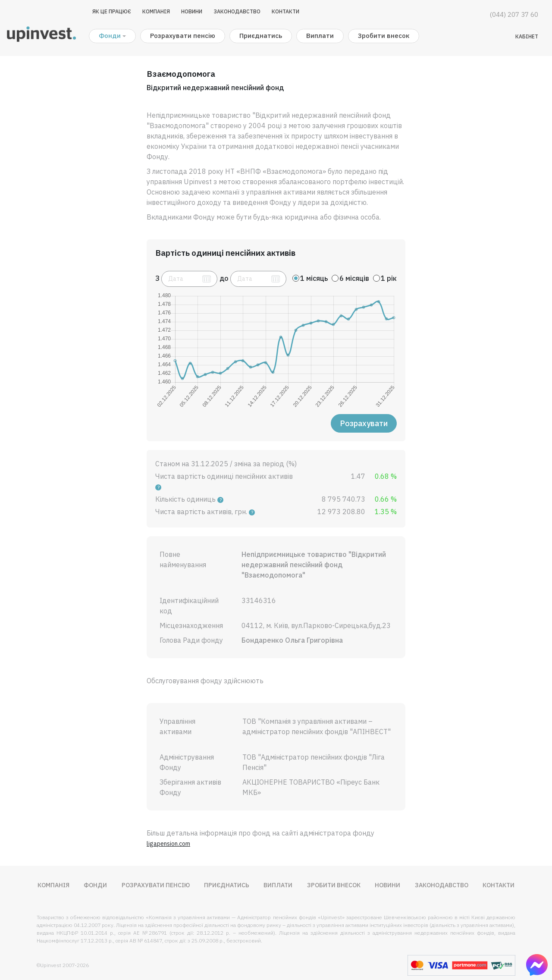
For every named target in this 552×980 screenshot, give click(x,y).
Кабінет (527, 36)
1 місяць (314, 278)
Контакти (285, 11)
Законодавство (237, 11)
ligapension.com (168, 844)
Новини (192, 11)
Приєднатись (261, 36)
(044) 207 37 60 (514, 14)
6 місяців (354, 278)
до (224, 278)
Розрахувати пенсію (183, 36)
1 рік (389, 278)
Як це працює (112, 11)
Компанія (156, 11)
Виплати (320, 36)
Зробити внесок (384, 36)
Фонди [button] (110, 36)
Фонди (95, 885)
